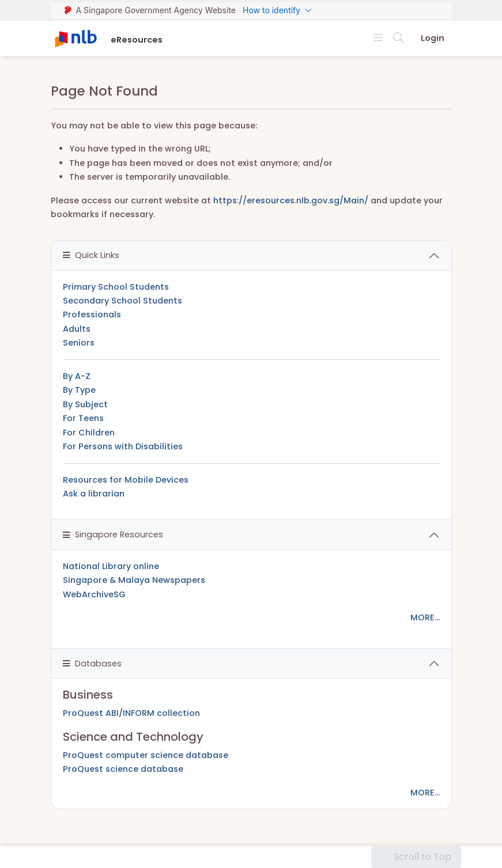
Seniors (79, 343)
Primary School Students (116, 287)
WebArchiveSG (94, 594)
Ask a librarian (94, 494)
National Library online (111, 566)
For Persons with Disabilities (123, 446)
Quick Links (91, 255)
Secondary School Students (122, 301)
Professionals (92, 314)
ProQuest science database (123, 769)
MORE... (425, 617)
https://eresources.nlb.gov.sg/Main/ (291, 200)
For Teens (83, 418)
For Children (89, 433)
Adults (77, 329)
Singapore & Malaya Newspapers (134, 580)
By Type (79, 390)
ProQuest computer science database (146, 755)
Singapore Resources (113, 535)
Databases (92, 664)
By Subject (85, 404)
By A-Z (77, 376)
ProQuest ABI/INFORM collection (131, 713)
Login (433, 38)
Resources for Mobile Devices (126, 480)
